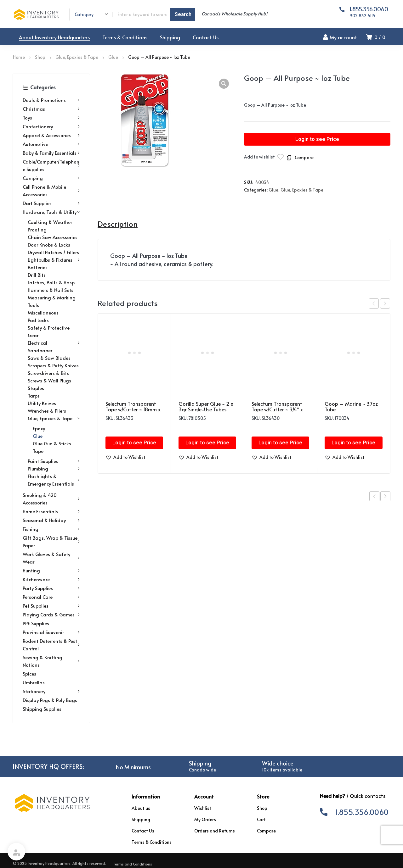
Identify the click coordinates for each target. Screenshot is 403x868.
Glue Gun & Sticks (52, 443)
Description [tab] (118, 224)
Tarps (34, 395)
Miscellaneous (43, 312)
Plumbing (54, 469)
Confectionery (51, 126)
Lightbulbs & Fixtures (54, 260)
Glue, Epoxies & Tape (77, 57)
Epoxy (39, 428)
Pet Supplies (51, 606)
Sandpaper (40, 350)
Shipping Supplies (42, 709)
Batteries (38, 267)
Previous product (374, 496)
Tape (38, 451)
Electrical (54, 343)
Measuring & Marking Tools (52, 301)
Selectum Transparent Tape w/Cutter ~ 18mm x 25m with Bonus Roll (133, 409)
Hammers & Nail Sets (51, 290)
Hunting (51, 570)
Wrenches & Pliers (47, 411)
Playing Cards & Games (51, 615)
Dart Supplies (51, 203)
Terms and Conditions (132, 864)
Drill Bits (37, 275)
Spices (29, 673)
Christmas (51, 109)
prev (374, 303)
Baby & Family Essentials (51, 153)
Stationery (51, 691)
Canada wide (202, 770)
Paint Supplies (54, 461)
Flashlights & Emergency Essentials (54, 480)
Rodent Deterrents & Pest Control (51, 645)
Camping (51, 178)
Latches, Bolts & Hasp (51, 282)
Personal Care (51, 597)
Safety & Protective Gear (49, 331)
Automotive (51, 144)
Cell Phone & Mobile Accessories (51, 190)
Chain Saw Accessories (53, 237)
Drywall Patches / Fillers (53, 252)
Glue (113, 57)
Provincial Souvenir (51, 632)
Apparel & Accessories (51, 135)
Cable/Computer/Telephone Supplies (51, 165)
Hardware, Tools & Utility (51, 212)
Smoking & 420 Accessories (51, 499)
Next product (385, 496)
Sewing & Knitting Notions (51, 661)
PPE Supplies (36, 623)
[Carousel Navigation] (379, 303)
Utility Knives (42, 403)
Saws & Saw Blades (49, 358)
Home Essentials (51, 511)
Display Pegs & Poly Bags (50, 700)
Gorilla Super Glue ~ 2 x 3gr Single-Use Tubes (206, 406)
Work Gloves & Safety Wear (51, 558)
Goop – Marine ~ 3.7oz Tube (351, 406)
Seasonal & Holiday (51, 520)
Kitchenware (51, 579)
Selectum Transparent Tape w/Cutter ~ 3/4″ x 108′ (277, 409)
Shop (40, 57)
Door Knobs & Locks (49, 245)
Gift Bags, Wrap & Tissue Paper (51, 541)
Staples (36, 388)
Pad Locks (38, 320)
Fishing (51, 529)
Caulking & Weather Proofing (50, 226)
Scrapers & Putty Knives (53, 365)
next (385, 303)
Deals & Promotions (51, 100)
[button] (224, 84)
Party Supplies (51, 588)
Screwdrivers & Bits (48, 373)
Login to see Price (317, 139)
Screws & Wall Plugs (49, 380)
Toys (51, 118)
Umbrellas (34, 682)
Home (19, 57)
